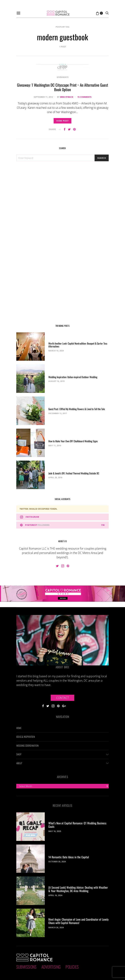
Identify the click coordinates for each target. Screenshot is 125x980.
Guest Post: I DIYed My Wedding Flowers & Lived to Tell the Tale (77, 409)
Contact (62, 698)
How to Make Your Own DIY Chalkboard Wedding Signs (73, 441)
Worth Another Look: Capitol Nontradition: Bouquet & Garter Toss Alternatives (78, 345)
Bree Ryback (67, 97)
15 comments (84, 97)
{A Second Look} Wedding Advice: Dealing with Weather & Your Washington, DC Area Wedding (78, 889)
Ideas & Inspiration (26, 737)
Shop (19, 754)
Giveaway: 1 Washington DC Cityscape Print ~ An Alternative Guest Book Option (62, 87)
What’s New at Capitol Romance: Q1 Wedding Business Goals (77, 825)
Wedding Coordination (27, 746)
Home (19, 728)
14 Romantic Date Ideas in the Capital (69, 857)
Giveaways (63, 77)
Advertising (51, 967)
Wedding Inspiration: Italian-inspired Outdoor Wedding (73, 377)
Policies (72, 967)
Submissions (26, 967)
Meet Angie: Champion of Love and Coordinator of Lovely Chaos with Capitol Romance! (78, 921)
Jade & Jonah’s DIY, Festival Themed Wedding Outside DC (74, 473)
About (19, 763)
